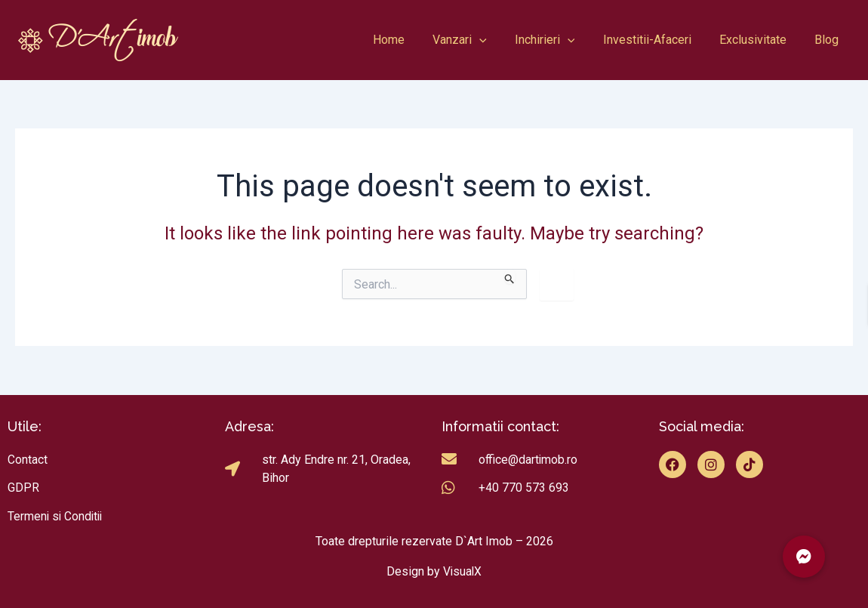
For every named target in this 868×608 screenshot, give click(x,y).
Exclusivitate (759, 40)
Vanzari (478, 40)
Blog (829, 40)
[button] (804, 557)
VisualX (462, 571)
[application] (497, 40)
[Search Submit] (510, 276)
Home (411, 40)
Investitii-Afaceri (657, 40)
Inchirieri (559, 40)
